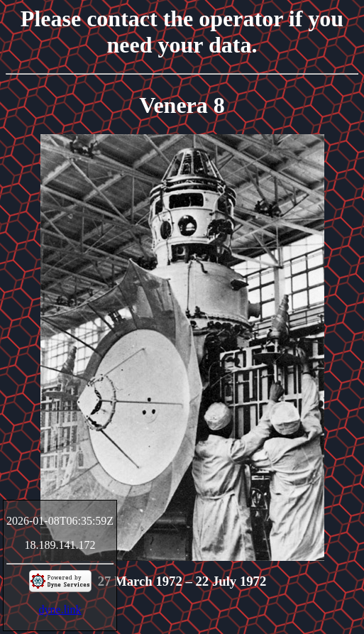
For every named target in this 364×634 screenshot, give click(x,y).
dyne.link (60, 610)
